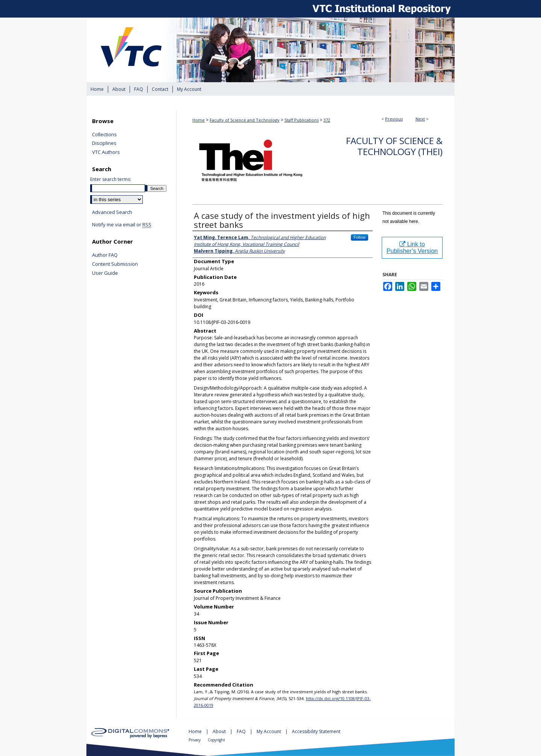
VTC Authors (106, 152)
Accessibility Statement (316, 731)
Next (420, 119)
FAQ (242, 731)
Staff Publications (301, 120)
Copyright (216, 740)
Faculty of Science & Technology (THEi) (394, 146)
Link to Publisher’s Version (412, 248)
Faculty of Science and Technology (245, 120)
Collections (104, 135)
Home (199, 120)
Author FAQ (105, 255)
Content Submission (115, 264)
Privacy (195, 740)
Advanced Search (112, 212)
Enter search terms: (111, 179)
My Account (269, 731)
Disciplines (104, 143)
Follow (360, 237)
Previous (394, 119)
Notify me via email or (122, 225)
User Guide (105, 273)
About (220, 731)
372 (327, 120)
